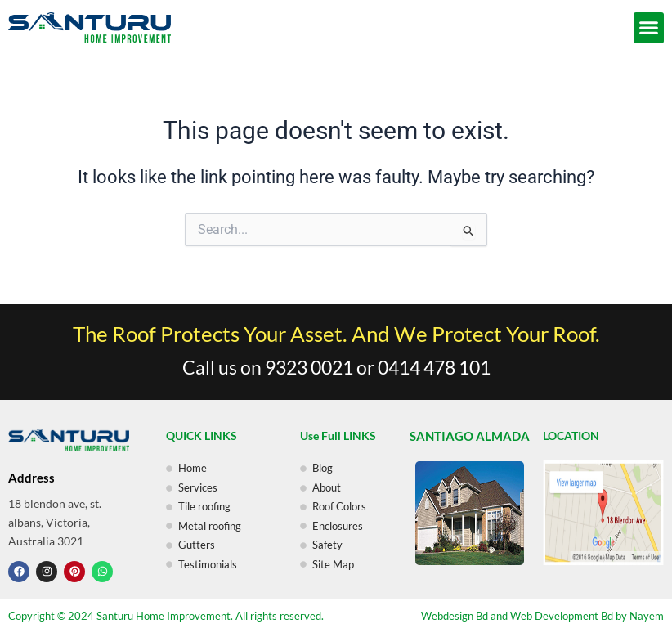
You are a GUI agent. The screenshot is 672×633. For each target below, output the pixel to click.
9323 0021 (309, 367)
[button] (649, 28)
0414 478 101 (434, 367)
